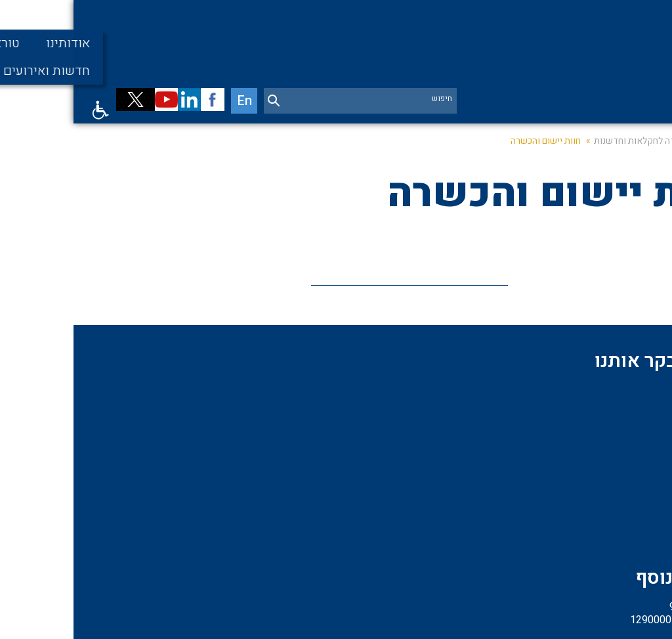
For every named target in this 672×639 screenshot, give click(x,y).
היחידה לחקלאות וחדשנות (569, 161)
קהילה (509, 481)
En (173, 117)
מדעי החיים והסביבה (603, 459)
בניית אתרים (451, 619)
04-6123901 (339, 464)
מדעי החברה (496, 459)
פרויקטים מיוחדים (485, 414)
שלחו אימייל (341, 549)
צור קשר (504, 504)
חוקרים (630, 481)
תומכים (630, 437)
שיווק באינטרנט (395, 619)
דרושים (630, 504)
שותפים (506, 437)
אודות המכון (620, 414)
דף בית (646, 161)
